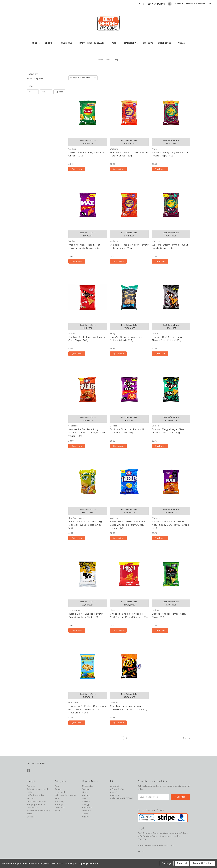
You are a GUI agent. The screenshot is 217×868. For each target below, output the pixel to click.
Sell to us (31, 798)
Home (100, 60)
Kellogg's (87, 804)
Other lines (166, 43)
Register (201, 4)
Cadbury (86, 795)
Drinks (50, 43)
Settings (167, 863)
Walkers (86, 789)
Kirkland (86, 801)
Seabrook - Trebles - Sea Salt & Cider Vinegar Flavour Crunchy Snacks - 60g (128, 525)
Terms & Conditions (36, 801)
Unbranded (88, 786)
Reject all (182, 863)
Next (187, 738)
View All (86, 817)
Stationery (131, 43)
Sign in (189, 4)
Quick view (77, 169)
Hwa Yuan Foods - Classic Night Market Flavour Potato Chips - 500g (86, 525)
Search (179, 4)
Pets (115, 43)
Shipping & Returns (36, 804)
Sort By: (73, 78)
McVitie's (86, 811)
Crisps (117, 60)
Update (59, 92)
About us (31, 786)
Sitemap (31, 817)
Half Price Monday (35, 795)
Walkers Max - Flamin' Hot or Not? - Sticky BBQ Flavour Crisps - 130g (170, 525)
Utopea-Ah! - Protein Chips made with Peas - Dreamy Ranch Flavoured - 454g (88, 709)
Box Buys (148, 43)
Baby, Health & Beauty (93, 43)
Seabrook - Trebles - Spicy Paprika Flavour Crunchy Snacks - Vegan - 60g (88, 433)
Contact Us (32, 808)
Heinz (85, 798)
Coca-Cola (87, 808)
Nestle (85, 792)
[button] (46, 86)
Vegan (182, 43)
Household (67, 43)
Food (36, 43)
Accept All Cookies (203, 863)
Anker (85, 814)
